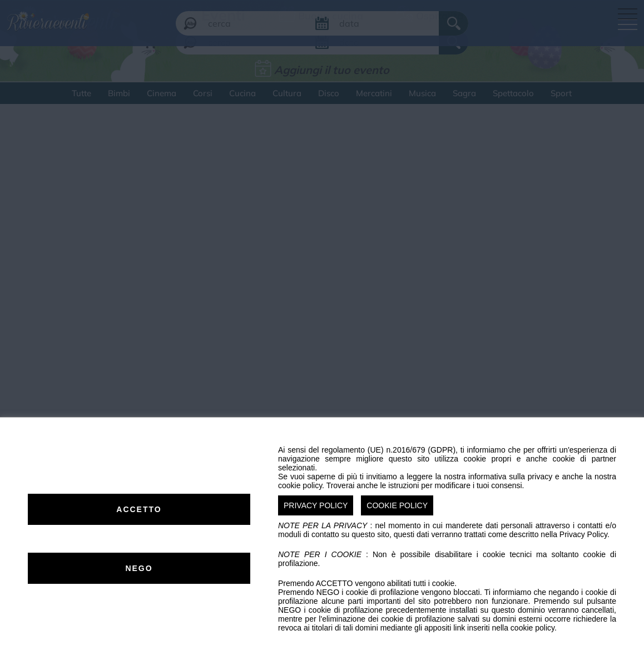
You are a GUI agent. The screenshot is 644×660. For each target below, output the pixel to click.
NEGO (139, 568)
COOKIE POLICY (397, 505)
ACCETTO (139, 509)
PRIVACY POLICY (316, 505)
